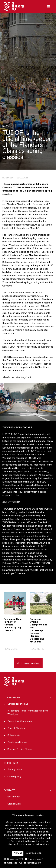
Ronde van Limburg (17, 742)
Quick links (11, 763)
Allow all (18, 853)
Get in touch (14, 797)
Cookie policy (14, 777)
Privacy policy (15, 770)
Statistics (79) (13, 863)
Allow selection (34, 853)
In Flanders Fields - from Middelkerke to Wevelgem (28, 713)
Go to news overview (28, 664)
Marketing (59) (33, 863)
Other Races (12, 698)
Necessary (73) (14, 859)
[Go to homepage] (14, 7)
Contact (9, 791)
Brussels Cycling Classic (20, 749)
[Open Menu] (49, 6)
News (6, 126)
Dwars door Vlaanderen (20, 721)
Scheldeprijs (14, 735)
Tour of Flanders (16, 728)
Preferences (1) (35, 859)
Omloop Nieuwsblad (18, 704)
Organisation (14, 804)
